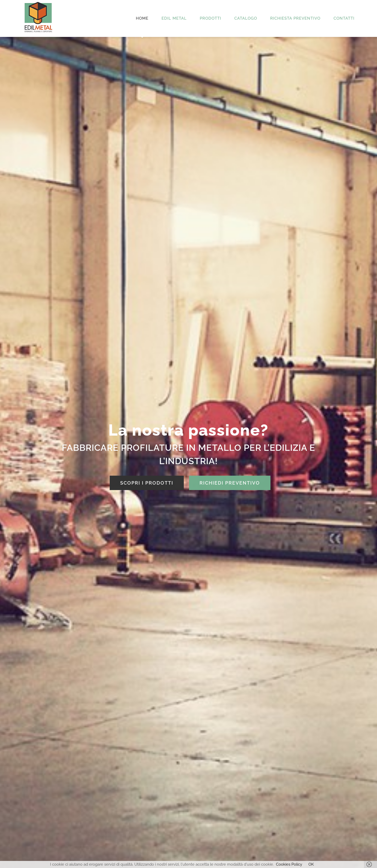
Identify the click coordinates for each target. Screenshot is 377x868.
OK (311, 864)
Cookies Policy (289, 864)
